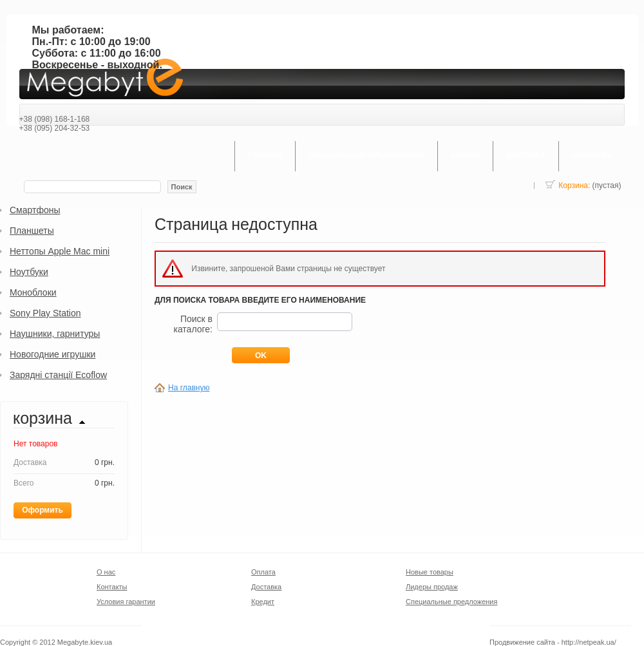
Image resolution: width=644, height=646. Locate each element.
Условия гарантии (126, 602)
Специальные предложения (451, 602)
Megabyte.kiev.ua (85, 642)
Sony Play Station (45, 313)
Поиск (182, 187)
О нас (106, 572)
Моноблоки (33, 292)
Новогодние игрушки (52, 354)
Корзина (43, 419)
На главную (189, 388)
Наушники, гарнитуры (55, 334)
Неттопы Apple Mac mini (60, 251)
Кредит (263, 602)
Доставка (266, 587)
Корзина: (574, 185)
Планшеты (32, 231)
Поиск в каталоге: (193, 324)
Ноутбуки (29, 272)
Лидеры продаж (432, 587)
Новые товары (430, 572)
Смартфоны (35, 210)
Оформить (43, 510)
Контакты (112, 587)
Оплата (263, 572)
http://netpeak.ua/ (589, 642)
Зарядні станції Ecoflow (58, 375)
